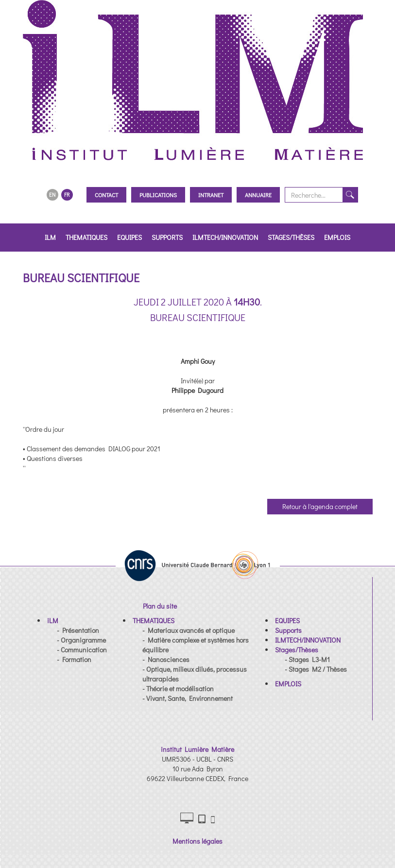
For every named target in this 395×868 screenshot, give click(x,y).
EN (52, 195)
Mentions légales (197, 841)
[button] (53, 621)
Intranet (211, 195)
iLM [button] (50, 237)
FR (67, 195)
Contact (106, 195)
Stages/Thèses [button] (291, 237)
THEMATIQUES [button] (86, 237)
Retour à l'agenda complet (320, 506)
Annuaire (258, 195)
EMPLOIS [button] (337, 237)
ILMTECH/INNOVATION (225, 237)
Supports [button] (167, 237)
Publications (158, 195)
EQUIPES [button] (129, 237)
